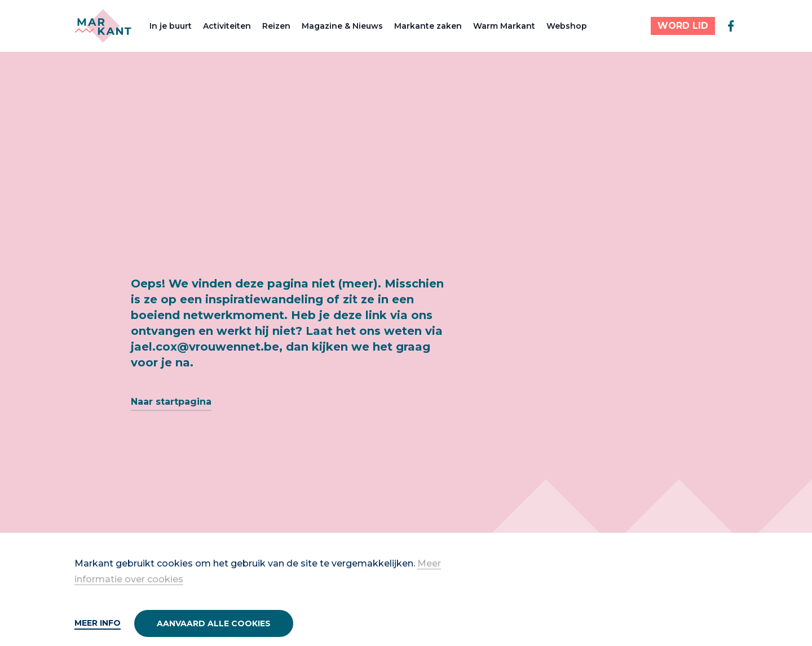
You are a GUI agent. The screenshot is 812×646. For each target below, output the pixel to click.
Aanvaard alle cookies (214, 623)
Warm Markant (504, 26)
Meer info (98, 623)
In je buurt (171, 26)
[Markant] (103, 26)
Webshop (567, 26)
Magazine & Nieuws (342, 26)
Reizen (276, 26)
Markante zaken (428, 26)
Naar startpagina (171, 402)
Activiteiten (227, 26)
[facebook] (731, 26)
